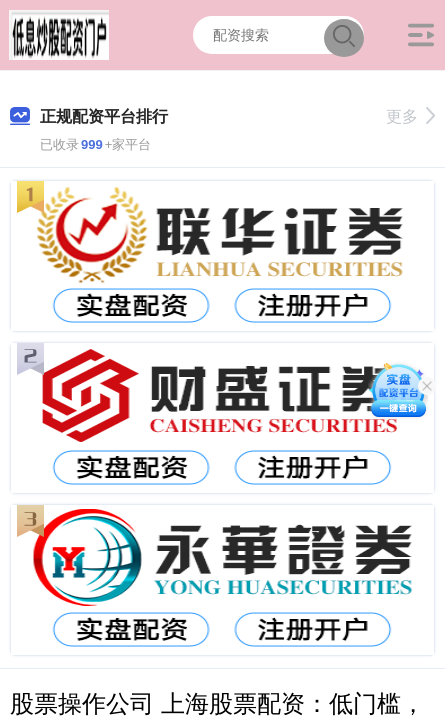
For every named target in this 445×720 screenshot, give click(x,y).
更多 (410, 116)
